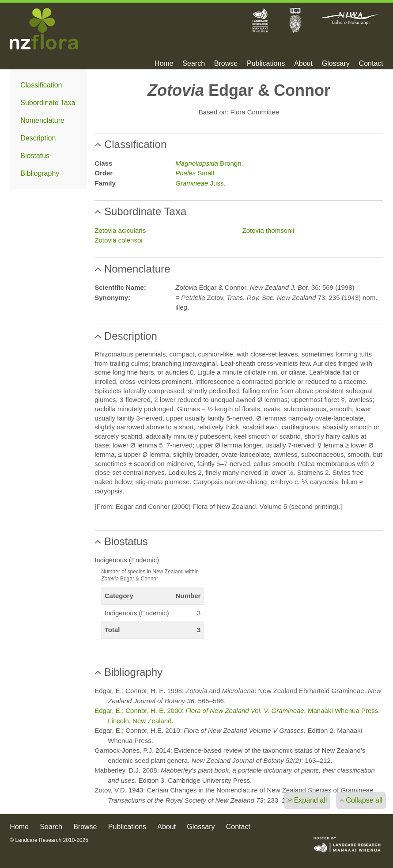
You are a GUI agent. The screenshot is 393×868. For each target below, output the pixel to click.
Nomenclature (42, 120)
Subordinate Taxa (48, 103)
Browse (226, 64)
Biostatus (35, 156)
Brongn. (209, 163)
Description (38, 138)
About (303, 64)
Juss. (200, 183)
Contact (371, 64)
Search (194, 64)
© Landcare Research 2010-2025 (49, 840)
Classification (41, 85)
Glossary (336, 64)
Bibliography (40, 173)
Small (195, 173)
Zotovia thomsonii (268, 230)
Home (164, 64)
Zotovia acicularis (120, 230)
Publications (266, 64)
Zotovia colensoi (118, 240)
